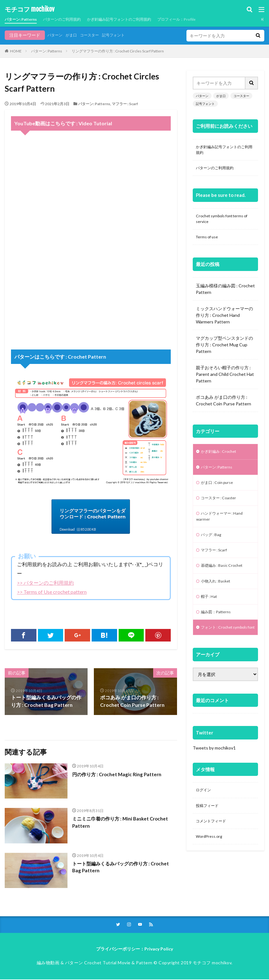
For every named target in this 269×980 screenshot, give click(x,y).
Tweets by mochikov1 (214, 771)
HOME (16, 51)
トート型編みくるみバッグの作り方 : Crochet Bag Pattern (124, 867)
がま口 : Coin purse (220, 490)
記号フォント (123, 35)
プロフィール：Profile (203, 19)
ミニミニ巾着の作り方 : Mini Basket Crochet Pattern (123, 823)
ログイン (205, 814)
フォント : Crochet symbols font (217, 647)
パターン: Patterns (24, 19)
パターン (56, 35)
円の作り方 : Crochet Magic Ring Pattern (118, 774)
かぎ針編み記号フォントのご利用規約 (137, 19)
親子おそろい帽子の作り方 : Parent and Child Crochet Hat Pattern (225, 379)
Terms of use (209, 242)
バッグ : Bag (213, 546)
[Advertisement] (91, 290)
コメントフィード (213, 846)
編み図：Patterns (218, 627)
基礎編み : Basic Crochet (225, 578)
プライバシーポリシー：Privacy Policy (134, 949)
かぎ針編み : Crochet (222, 457)
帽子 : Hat (210, 611)
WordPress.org (211, 863)
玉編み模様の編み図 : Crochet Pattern (225, 294)
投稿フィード (209, 830)
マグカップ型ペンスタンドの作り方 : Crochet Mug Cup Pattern (224, 350)
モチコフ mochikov (30, 9)
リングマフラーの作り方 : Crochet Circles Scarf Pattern (118, 51)
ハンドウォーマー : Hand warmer (223, 526)
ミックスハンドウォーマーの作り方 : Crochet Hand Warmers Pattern (224, 320)
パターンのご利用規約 (72, 19)
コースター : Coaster (221, 506)
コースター (95, 35)
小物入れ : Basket (218, 595)
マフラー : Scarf (125, 104)
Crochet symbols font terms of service (223, 222)
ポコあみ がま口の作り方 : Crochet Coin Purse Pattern (223, 406)
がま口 (75, 35)
